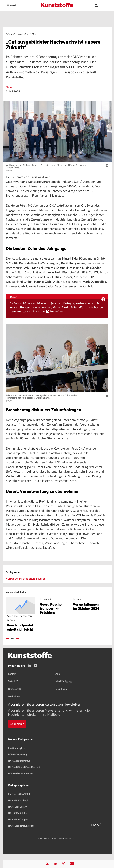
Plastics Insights (16, 762)
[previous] (8, 653)
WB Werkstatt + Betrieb (20, 788)
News (9, 88)
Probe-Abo (54, 312)
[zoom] (107, 166)
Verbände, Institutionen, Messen (26, 579)
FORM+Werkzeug (17, 769)
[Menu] (11, 5)
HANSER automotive (19, 775)
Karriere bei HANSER (19, 808)
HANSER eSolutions (19, 827)
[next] (17, 653)
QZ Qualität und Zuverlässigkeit (24, 781)
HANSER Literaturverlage (21, 840)
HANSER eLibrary (17, 821)
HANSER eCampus (18, 834)
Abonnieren (17, 738)
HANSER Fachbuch (18, 815)
